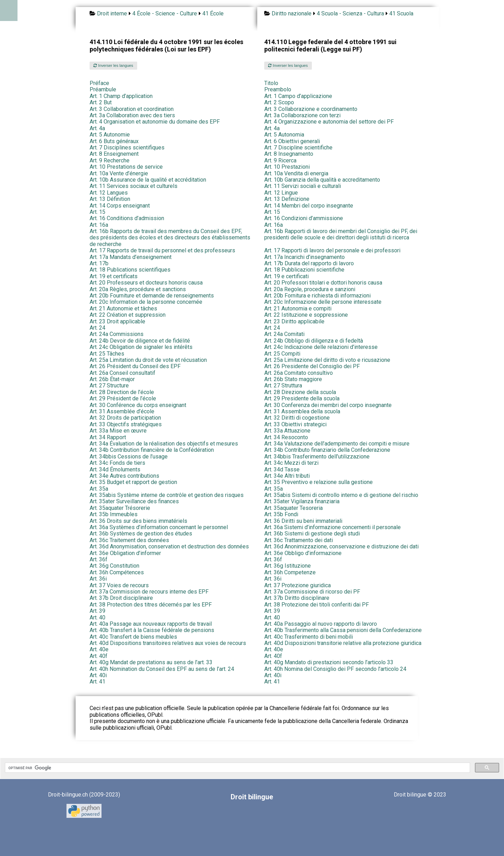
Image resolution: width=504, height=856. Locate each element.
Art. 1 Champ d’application (121, 96)
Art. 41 (97, 682)
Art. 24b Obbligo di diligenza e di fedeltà (314, 341)
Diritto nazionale (292, 13)
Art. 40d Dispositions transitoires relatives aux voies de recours (168, 643)
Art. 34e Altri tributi (287, 476)
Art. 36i (98, 579)
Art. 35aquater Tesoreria (293, 508)
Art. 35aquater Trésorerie (120, 508)
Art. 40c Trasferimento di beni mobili (309, 637)
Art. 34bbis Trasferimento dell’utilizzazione (317, 457)
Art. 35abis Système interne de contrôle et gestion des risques (167, 495)
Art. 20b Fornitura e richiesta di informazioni (317, 296)
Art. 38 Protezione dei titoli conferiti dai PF (317, 605)
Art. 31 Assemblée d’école (122, 411)
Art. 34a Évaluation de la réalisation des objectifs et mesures (164, 444)
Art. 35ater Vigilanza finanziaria (302, 501)
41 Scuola (401, 13)
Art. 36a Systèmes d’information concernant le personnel (159, 527)
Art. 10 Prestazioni (287, 167)
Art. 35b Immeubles (114, 514)
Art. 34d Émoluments (115, 469)
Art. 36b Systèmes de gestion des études (141, 534)
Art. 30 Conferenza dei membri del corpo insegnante (328, 405)
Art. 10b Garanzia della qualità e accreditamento (322, 180)
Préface (99, 83)
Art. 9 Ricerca (280, 160)
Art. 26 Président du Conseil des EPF (135, 366)
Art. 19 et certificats (114, 276)
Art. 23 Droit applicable (117, 321)
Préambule (103, 89)
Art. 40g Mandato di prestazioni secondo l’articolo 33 (329, 662)
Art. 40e (99, 649)
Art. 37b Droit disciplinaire (121, 598)
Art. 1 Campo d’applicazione (298, 96)
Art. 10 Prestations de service (126, 167)
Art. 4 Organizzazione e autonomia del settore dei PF (329, 122)
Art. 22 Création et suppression (128, 315)
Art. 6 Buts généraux (114, 141)
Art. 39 (97, 611)
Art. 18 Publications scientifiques (130, 270)
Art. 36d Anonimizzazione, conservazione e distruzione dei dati (341, 546)
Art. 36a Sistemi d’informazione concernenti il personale (332, 527)
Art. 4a (97, 128)
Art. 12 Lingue (281, 193)
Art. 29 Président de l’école (123, 398)
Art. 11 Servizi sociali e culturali (303, 186)
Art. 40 (97, 618)
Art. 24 (97, 328)
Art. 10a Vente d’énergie (119, 173)
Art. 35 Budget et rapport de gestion (133, 482)
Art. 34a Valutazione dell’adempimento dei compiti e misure (337, 444)
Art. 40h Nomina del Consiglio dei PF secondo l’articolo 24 (335, 669)
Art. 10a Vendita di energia (296, 173)
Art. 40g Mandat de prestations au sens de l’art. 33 (151, 662)
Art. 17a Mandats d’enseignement (131, 257)
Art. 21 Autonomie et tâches (123, 308)
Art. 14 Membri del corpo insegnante (309, 206)
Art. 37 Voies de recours (119, 585)
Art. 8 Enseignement (114, 154)
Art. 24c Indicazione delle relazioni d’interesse (321, 347)
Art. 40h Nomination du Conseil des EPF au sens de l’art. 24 (162, 669)
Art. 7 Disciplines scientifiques (127, 148)
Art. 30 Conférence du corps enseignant (138, 405)
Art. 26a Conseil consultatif (122, 373)
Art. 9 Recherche (110, 160)
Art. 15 (97, 212)
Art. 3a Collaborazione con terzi (302, 115)
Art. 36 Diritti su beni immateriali (303, 521)
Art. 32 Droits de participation (125, 418)
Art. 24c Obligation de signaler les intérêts (141, 347)
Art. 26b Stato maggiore (293, 379)
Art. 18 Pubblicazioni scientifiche (304, 270)
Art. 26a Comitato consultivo (299, 373)
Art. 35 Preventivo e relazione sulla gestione (318, 482)
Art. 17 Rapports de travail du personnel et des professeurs (162, 250)
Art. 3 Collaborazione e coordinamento (311, 109)
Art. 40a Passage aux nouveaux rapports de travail (151, 624)
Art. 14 (120, 206)
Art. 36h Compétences (117, 572)
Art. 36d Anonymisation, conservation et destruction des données (169, 546)
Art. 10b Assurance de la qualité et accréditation (148, 180)
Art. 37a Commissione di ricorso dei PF (312, 592)
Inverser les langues (113, 65)
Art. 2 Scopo (279, 102)
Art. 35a (99, 489)
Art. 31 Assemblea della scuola (302, 411)
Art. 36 (138, 521)
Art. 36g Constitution (114, 566)
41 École (213, 13)
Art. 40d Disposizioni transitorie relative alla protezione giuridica (343, 643)
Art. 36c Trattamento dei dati (299, 540)
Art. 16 (127, 218)
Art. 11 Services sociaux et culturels (134, 186)
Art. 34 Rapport (108, 437)
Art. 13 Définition (110, 199)
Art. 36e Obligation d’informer (125, 553)
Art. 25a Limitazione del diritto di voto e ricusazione (327, 360)
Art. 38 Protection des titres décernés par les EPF (151, 605)
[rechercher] (237, 768)
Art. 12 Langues (109, 193)
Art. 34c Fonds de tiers (117, 463)
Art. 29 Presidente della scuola (302, 398)
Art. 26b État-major (112, 379)
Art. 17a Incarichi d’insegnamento (304, 257)
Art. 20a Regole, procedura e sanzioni (310, 289)
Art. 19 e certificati (286, 276)
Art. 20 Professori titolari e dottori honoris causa (323, 283)
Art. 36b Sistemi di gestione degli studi (312, 534)
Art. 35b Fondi (281, 514)
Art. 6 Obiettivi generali (292, 141)
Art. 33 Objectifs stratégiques (126, 424)
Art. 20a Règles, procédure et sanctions (138, 289)
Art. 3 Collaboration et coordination (132, 109)
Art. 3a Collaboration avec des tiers (132, 115)
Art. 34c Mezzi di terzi (291, 463)
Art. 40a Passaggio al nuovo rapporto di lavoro (321, 624)
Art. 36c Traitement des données (129, 540)
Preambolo (278, 89)
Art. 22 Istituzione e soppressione (306, 315)
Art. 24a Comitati (284, 334)
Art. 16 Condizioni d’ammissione (304, 218)
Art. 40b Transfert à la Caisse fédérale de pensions (152, 630)
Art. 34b (152, 450)
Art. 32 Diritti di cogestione (297, 418)
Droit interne (112, 13)
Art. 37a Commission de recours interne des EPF (149, 592)
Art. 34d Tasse (282, 469)
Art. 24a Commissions (117, 334)
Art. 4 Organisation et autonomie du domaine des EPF (155, 122)
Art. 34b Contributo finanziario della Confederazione (327, 450)
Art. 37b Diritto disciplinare (297, 598)
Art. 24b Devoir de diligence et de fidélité (140, 341)
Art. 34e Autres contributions (124, 476)
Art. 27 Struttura (283, 385)
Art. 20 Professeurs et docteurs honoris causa (146, 283)
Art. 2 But (101, 102)
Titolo (271, 83)
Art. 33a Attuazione (287, 431)
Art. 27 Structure (109, 385)
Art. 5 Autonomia (284, 135)
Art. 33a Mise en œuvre (118, 431)
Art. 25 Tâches (107, 354)
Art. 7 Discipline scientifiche (298, 148)
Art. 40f (99, 656)
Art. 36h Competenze (290, 572)
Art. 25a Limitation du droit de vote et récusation (148, 360)
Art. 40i (98, 675)
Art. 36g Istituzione (288, 566)
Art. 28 (122, 392)
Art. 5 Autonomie (110, 135)
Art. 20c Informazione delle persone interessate (323, 302)
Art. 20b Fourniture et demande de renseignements (152, 296)
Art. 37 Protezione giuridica (297, 585)
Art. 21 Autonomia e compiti (298, 308)
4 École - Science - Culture (165, 13)
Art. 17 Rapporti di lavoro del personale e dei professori (332, 250)
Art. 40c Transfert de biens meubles (133, 637)
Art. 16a (99, 225)
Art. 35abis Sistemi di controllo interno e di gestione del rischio (341, 495)
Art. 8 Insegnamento (289, 154)
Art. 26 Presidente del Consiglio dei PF (312, 366)
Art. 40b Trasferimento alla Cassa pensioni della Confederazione (343, 630)
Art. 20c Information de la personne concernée (146, 302)
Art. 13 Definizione (287, 199)
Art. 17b (99, 263)
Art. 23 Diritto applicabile (294, 321)
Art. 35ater (134, 501)
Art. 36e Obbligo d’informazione (303, 553)
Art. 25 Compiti (282, 354)
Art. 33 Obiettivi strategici (295, 424)
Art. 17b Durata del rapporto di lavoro (309, 263)
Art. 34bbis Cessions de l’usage (129, 457)
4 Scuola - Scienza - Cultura (350, 13)
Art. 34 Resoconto (286, 437)
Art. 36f (99, 559)
